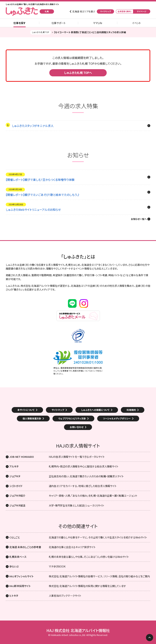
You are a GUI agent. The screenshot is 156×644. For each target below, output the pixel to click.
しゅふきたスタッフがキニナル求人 (33, 126)
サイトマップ (58, 410)
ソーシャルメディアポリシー (117, 418)
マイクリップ (106, 11)
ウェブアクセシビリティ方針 (72, 418)
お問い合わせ (77, 427)
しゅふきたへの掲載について (95, 410)
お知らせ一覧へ (139, 219)
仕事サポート (59, 23)
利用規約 (131, 410)
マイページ (142, 11)
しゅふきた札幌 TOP (41, 32)
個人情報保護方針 (32, 418)
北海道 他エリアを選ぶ (84, 11)
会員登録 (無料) (125, 11)
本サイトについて (26, 410)
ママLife (98, 23)
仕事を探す (20, 23)
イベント (137, 23)
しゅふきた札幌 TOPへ (78, 73)
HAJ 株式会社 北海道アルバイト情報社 (78, 630)
